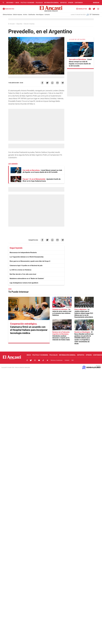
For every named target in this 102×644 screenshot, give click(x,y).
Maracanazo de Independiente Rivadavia (23, 253)
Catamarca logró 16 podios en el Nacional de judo (26, 266)
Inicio (17, 3)
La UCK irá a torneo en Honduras (20, 270)
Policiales (39, 3)
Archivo (25, 15)
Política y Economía (27, 3)
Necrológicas (40, 15)
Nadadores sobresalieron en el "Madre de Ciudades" (27, 278)
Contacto (47, 15)
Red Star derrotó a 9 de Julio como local (23, 274)
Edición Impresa (18, 15)
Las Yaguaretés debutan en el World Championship (27, 257)
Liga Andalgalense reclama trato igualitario (24, 283)
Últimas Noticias (7, 15)
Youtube (39, 360)
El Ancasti (12, 24)
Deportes (63, 3)
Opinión (71, 3)
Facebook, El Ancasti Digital (27, 360)
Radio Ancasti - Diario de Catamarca (8, 9)
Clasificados (32, 15)
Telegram (47, 360)
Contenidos (79, 3)
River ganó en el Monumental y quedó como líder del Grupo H (30, 261)
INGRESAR (96, 3)
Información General (51, 3)
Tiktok (43, 360)
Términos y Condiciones (56, 360)
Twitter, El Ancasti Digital (31, 360)
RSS (73, 360)
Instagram (35, 360)
